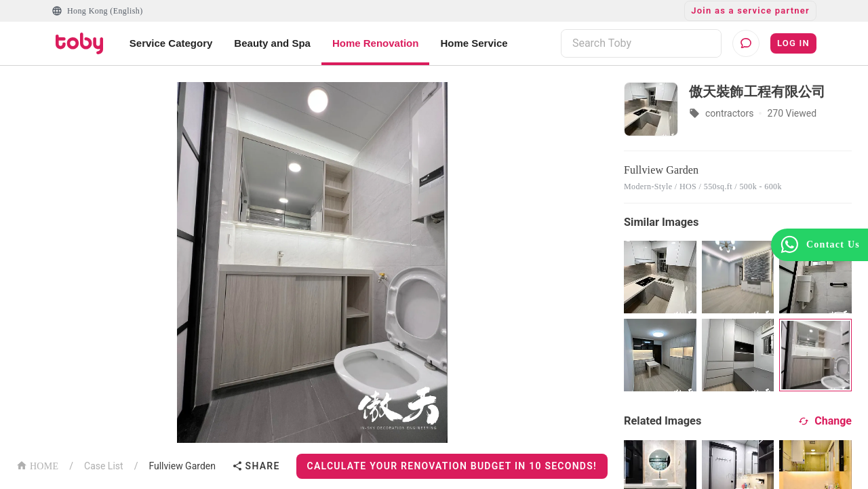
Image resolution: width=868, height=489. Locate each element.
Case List (104, 466)
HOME (37, 465)
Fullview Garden (182, 466)
